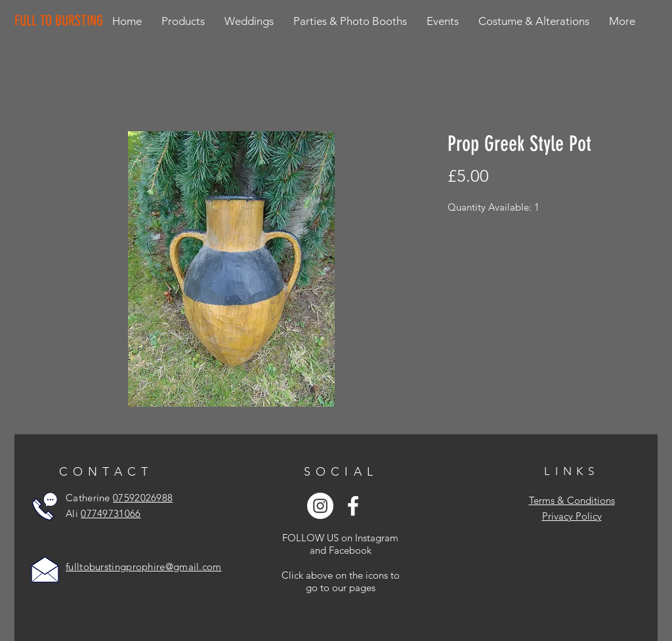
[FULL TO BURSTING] (61, 21)
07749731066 (111, 513)
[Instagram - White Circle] (320, 506)
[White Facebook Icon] (353, 506)
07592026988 (143, 498)
